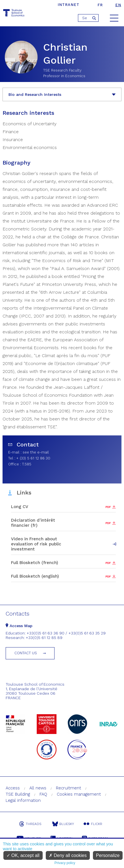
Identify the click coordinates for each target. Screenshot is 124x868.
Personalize (108, 855)
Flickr (93, 824)
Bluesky (63, 824)
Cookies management (79, 794)
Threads (30, 824)
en (118, 5)
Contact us (26, 653)
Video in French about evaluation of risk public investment (36, 544)
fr (100, 5)
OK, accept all (23, 855)
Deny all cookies (68, 855)
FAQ (43, 794)
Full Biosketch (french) (35, 563)
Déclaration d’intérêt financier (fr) (33, 523)
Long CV (20, 507)
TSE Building (18, 794)
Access (13, 788)
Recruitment (68, 788)
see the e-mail (36, 452)
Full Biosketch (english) (35, 576)
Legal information (23, 800)
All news (38, 788)
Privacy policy (65, 863)
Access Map (19, 626)
